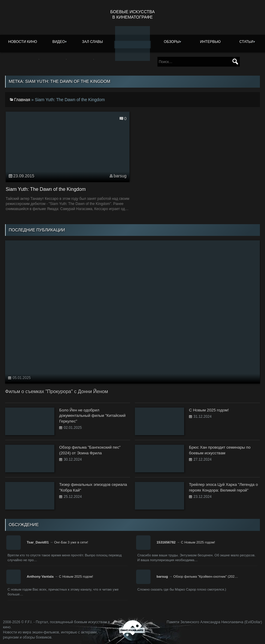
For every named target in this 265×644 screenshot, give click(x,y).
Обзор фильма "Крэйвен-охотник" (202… (206, 576)
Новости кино (23, 42)
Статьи (246, 42)
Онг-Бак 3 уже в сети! (71, 542)
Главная (22, 100)
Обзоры (172, 42)
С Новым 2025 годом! (198, 542)
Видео (59, 42)
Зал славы (93, 42)
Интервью (210, 42)
